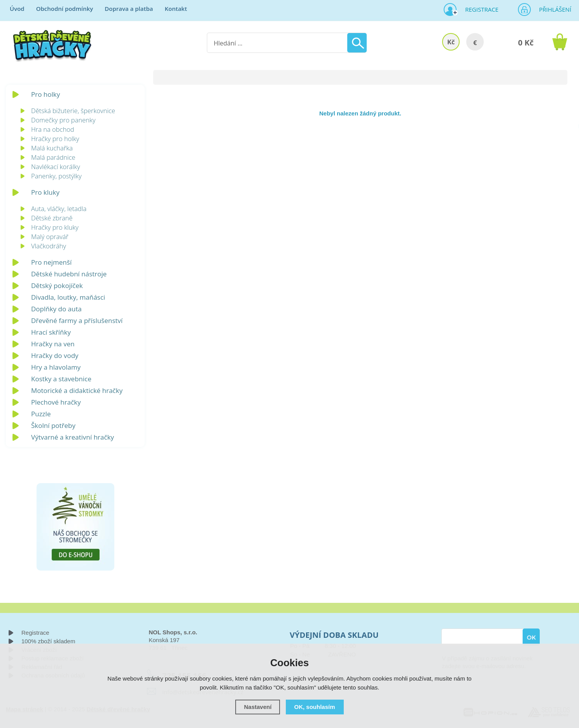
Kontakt (176, 9)
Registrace (479, 9)
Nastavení (258, 707)
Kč (451, 42)
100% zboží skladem (48, 641)
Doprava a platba (129, 9)
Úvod (17, 9)
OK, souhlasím (315, 707)
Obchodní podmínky (65, 9)
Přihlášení (553, 9)
